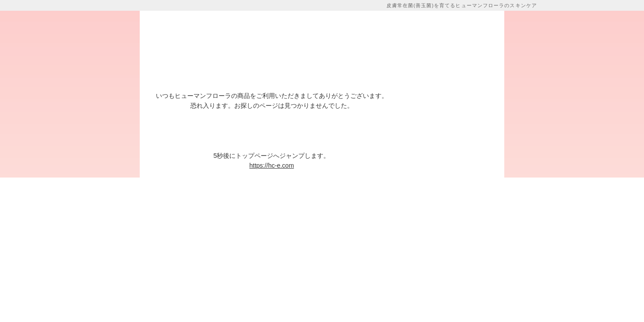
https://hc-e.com (272, 165)
